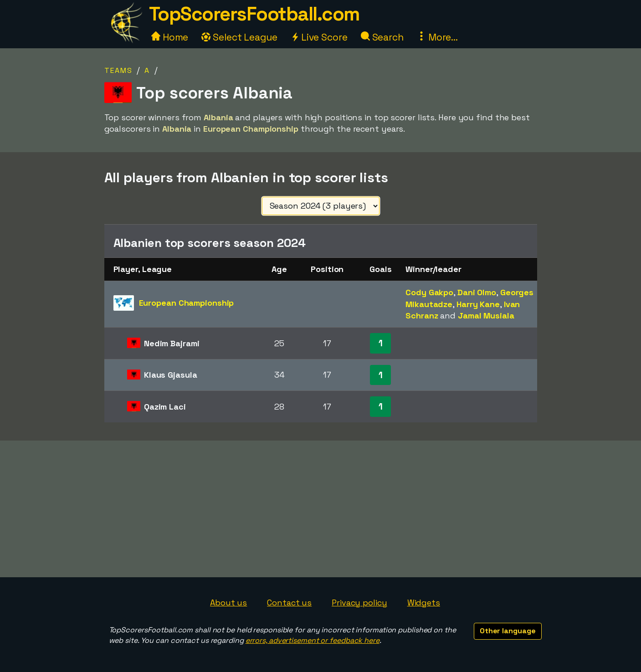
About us (228, 603)
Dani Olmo (477, 292)
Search (382, 37)
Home (170, 37)
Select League (239, 37)
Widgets (424, 603)
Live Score (319, 37)
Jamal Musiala (486, 315)
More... (437, 37)
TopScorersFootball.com (254, 14)
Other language (508, 631)
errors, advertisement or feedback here (313, 640)
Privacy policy (359, 603)
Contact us (289, 603)
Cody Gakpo (429, 292)
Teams (118, 70)
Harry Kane (478, 304)
